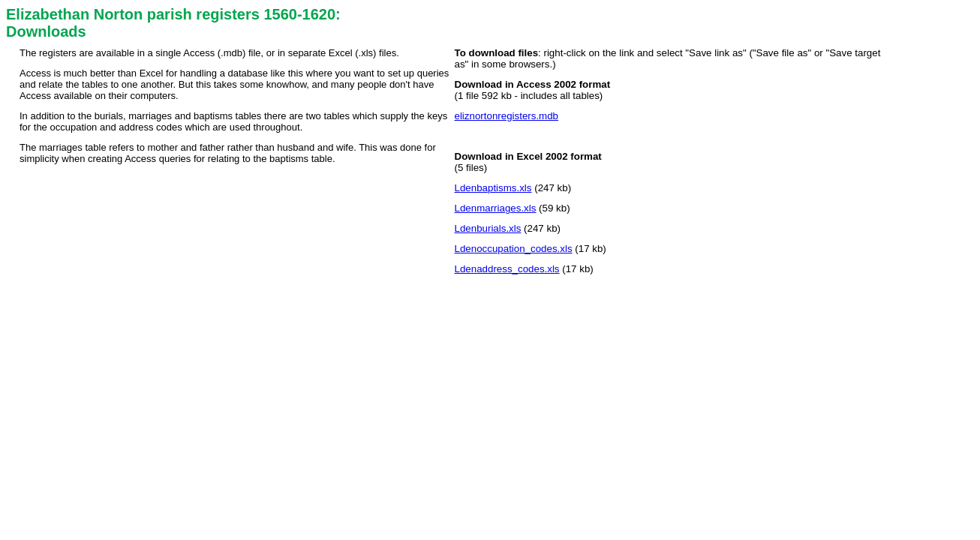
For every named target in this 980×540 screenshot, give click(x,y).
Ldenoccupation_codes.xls (514, 249)
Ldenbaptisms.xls (493, 188)
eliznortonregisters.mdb (507, 116)
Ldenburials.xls (488, 228)
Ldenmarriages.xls (496, 208)
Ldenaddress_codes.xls (507, 269)
